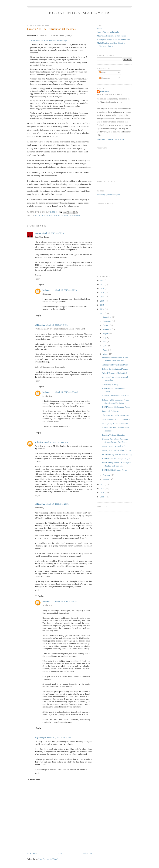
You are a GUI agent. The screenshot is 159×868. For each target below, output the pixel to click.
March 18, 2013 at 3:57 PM (53, 233)
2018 (103, 293)
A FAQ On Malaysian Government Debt (114, 39)
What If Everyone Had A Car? (115, 373)
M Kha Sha (40, 325)
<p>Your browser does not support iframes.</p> (113, 237)
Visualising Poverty (110, 384)
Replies (41, 285)
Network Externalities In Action (115, 396)
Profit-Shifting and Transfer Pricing (117, 454)
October (106, 325)
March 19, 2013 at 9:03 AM (66, 392)
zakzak (38, 233)
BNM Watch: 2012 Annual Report (116, 407)
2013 (103, 313)
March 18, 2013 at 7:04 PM (57, 325)
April (105, 350)
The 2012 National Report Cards (116, 415)
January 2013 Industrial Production (117, 450)
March (106, 354)
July (105, 337)
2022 (103, 284)
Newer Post (32, 853)
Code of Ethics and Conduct (109, 32)
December (107, 317)
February (107, 475)
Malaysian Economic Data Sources (112, 36)
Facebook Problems (110, 411)
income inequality (71, 216)
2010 (103, 493)
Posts (102, 73)
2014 (103, 309)
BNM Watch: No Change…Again (116, 459)
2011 (103, 488)
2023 (103, 280)
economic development (48, 216)
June (105, 342)
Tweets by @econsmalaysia (108, 195)
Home (60, 853)
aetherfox (39, 442)
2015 (103, 305)
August (106, 333)
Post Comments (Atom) (48, 859)
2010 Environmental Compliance (116, 419)
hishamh (46, 290)
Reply (37, 279)
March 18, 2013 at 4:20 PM (66, 290)
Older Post (88, 853)
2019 (103, 288)
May (105, 346)
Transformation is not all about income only (49, 40)
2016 (103, 301)
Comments (105, 78)
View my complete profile (111, 140)
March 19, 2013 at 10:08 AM (56, 442)
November (107, 321)
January (106, 479)
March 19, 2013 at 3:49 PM (66, 601)
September (107, 329)
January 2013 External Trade (114, 446)
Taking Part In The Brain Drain (115, 365)
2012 (103, 484)
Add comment (34, 779)
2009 (103, 497)
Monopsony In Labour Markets (115, 423)
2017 (103, 297)
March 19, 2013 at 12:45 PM (59, 738)
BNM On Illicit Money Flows (114, 470)
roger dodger (41, 738)
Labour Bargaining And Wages (115, 369)
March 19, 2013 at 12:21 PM (58, 504)
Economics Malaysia (80, 13)
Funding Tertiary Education (113, 435)
